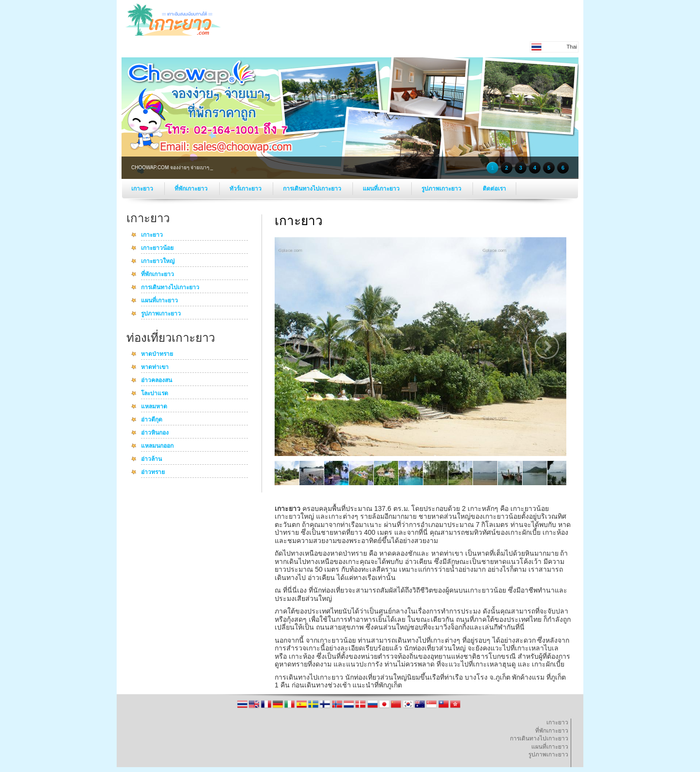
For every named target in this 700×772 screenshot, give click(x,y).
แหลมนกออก (157, 446)
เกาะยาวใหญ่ (158, 262)
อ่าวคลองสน (157, 381)
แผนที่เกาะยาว (382, 189)
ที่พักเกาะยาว (192, 189)
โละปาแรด (155, 394)
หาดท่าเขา (155, 368)
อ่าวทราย (153, 473)
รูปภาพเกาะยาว (442, 189)
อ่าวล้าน (151, 459)
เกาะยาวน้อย (157, 248)
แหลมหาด (154, 407)
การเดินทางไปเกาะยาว (313, 189)
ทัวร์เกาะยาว (246, 189)
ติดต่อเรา (494, 189)
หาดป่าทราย (157, 354)
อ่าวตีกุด (152, 420)
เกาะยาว (143, 189)
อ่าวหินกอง (155, 433)
